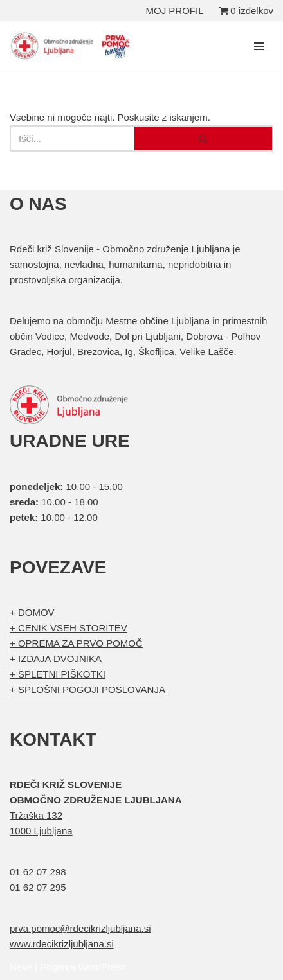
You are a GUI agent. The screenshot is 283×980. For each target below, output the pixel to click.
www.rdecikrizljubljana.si (62, 944)
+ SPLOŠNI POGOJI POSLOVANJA (87, 689)
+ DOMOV (32, 612)
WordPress (102, 967)
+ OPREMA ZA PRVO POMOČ (76, 643)
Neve (21, 967)
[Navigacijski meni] (259, 46)
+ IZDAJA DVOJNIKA (56, 659)
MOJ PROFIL (175, 11)
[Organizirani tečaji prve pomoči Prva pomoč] (74, 46)
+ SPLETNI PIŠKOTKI (58, 674)
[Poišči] (72, 138)
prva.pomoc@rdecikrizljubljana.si (80, 928)
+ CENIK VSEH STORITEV (68, 628)
